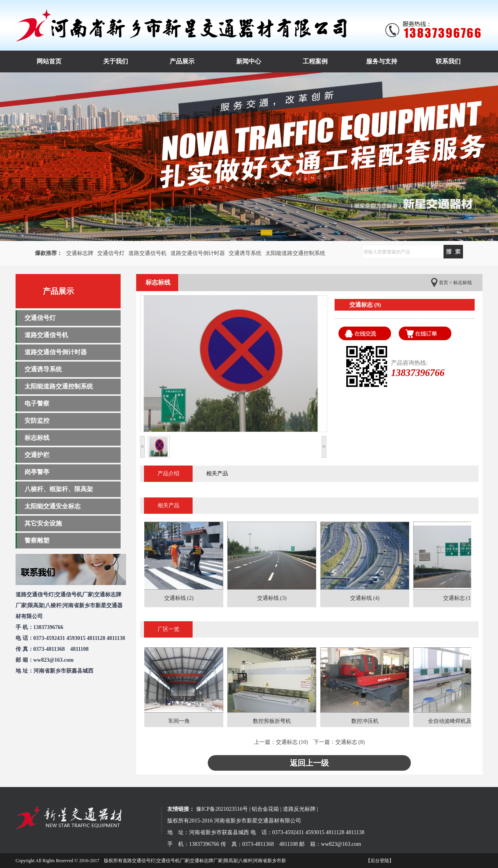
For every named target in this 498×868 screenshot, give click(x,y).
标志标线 (37, 438)
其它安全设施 (43, 523)
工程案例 (315, 61)
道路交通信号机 (147, 253)
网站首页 (49, 61)
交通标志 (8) (350, 742)
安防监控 (37, 421)
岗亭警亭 (37, 472)
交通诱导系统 (245, 253)
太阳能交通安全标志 (53, 506)
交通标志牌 (80, 253)
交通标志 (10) (292, 742)
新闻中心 (249, 61)
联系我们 (448, 61)
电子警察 (37, 403)
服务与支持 (382, 61)
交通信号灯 (111, 253)
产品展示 (182, 61)
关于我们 (116, 61)
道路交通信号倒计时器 (198, 253)
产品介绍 (168, 474)
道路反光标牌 (299, 809)
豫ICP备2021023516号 (222, 809)
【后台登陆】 (380, 861)
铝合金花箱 (265, 809)
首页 (444, 283)
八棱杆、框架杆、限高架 (59, 489)
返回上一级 (309, 763)
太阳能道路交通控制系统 (295, 253)
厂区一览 (168, 629)
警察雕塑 (37, 540)
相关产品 (217, 474)
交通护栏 (37, 455)
